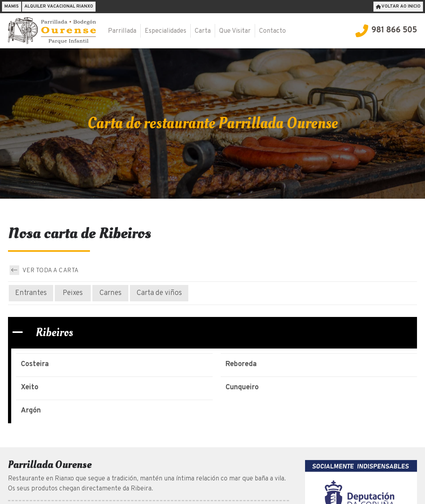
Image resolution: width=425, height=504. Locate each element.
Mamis (12, 6)
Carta (203, 31)
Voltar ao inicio (398, 6)
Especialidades (166, 31)
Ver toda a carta (44, 270)
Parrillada (122, 31)
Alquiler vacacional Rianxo (59, 6)
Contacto (272, 31)
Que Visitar (235, 31)
